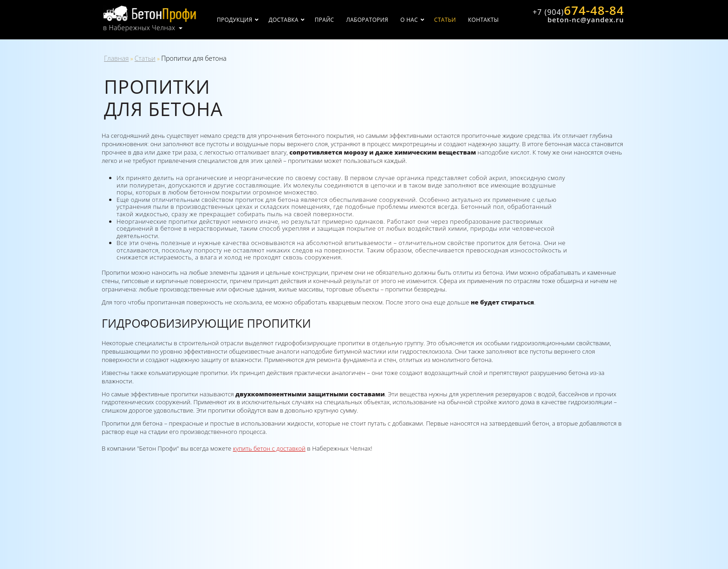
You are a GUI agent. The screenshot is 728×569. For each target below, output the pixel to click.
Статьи (445, 20)
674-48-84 (578, 11)
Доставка (284, 20)
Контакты (484, 20)
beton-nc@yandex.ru (586, 20)
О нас (409, 20)
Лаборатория (367, 20)
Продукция (235, 20)
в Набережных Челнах (139, 28)
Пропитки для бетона (194, 58)
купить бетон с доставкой (269, 448)
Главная (116, 58)
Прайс (325, 20)
